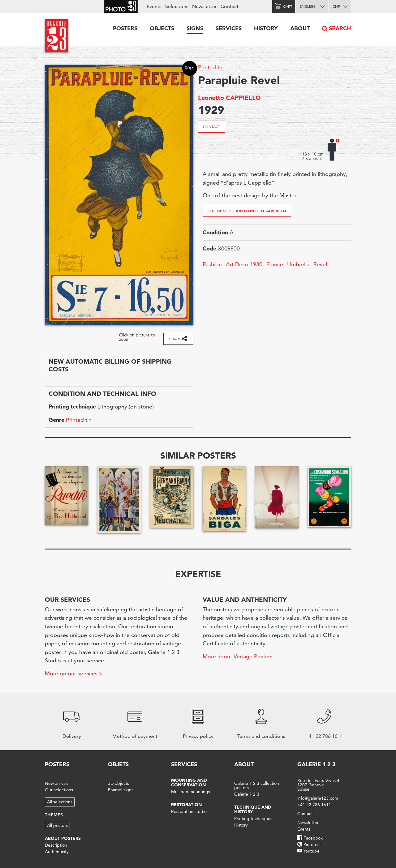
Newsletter (204, 6)
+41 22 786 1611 (314, 805)
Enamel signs (121, 790)
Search (340, 28)
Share (175, 339)
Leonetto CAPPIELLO (229, 98)
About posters (63, 838)
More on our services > (74, 673)
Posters (125, 28)
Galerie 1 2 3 (247, 794)
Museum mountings (191, 792)
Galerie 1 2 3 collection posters (257, 785)
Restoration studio (189, 811)
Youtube (312, 851)
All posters (57, 825)
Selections (177, 6)
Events (154, 6)
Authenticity (57, 852)
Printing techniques (253, 819)
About (300, 28)
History (266, 28)
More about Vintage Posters (238, 656)
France (275, 264)
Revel (320, 264)
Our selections (59, 790)
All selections (60, 802)
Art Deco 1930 (244, 264)
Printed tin (211, 67)
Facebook (313, 838)
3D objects (118, 783)
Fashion (212, 264)
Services (229, 28)
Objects (162, 28)
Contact (212, 127)
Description (56, 845)
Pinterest (312, 844)
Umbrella (298, 264)
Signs (195, 28)
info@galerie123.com (318, 798)
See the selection (247, 211)
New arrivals (57, 783)
